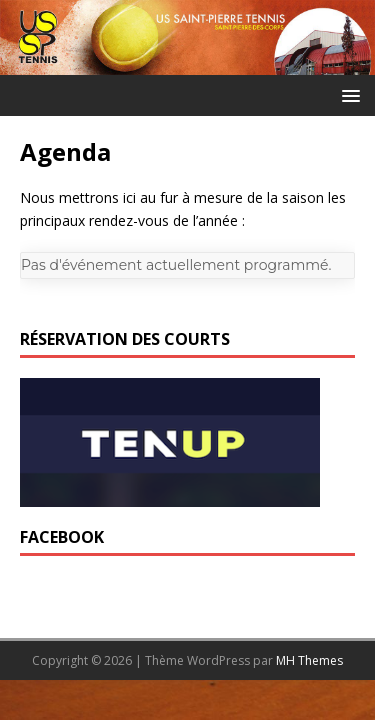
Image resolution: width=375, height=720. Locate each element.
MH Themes (309, 660)
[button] (347, 94)
